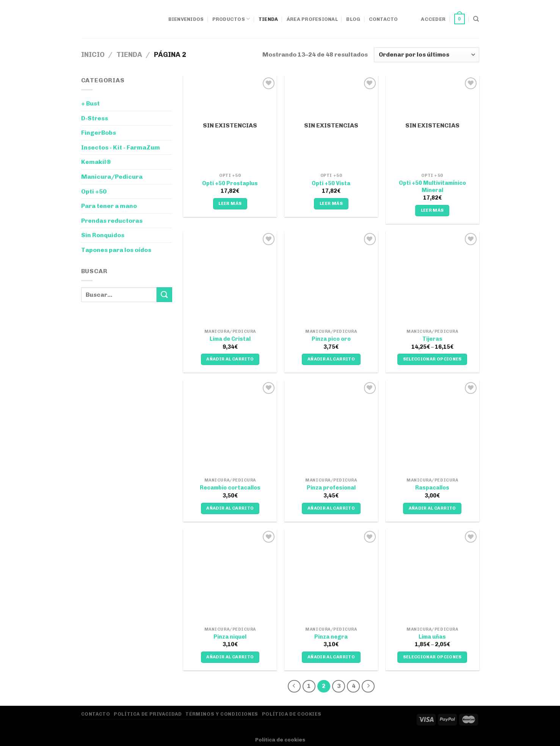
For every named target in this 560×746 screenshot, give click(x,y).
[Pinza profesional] (331, 427)
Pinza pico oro (331, 339)
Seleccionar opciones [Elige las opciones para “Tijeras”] (432, 359)
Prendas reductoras (112, 221)
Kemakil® (96, 162)
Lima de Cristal (230, 339)
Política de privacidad (148, 714)
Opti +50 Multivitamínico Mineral (432, 186)
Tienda (268, 19)
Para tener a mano (109, 206)
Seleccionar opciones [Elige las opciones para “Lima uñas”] (432, 657)
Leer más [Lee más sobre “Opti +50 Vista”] (331, 203)
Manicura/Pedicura (112, 177)
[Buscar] (476, 19)
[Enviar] (164, 295)
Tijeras (432, 339)
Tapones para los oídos (116, 250)
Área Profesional (312, 19)
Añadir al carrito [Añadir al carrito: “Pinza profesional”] (331, 508)
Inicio (93, 55)
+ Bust (90, 103)
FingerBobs (99, 133)
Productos (231, 19)
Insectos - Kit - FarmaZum (121, 147)
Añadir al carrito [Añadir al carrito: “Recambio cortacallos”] (230, 508)
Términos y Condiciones (222, 714)
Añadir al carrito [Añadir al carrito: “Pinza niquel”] (230, 657)
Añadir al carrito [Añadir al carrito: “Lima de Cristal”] (230, 359)
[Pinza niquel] (230, 576)
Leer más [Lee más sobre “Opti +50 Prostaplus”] (230, 203)
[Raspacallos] (432, 427)
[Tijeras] (432, 278)
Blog (353, 19)
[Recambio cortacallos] (230, 427)
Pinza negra (331, 637)
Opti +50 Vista (331, 183)
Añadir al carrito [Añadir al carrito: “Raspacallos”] (432, 508)
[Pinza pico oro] (331, 278)
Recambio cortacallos (230, 488)
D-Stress (95, 118)
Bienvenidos (186, 19)
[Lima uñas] (432, 576)
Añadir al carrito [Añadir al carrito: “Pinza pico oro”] (331, 359)
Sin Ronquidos (103, 235)
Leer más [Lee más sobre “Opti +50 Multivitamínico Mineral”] (432, 210)
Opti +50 (94, 191)
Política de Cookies (292, 714)
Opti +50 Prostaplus (230, 183)
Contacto (384, 19)
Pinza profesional (331, 488)
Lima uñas (432, 637)
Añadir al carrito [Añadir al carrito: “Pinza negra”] (331, 657)
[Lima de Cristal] (230, 278)
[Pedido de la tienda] (426, 55)
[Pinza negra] (331, 576)
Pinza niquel (230, 637)
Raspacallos (432, 488)
